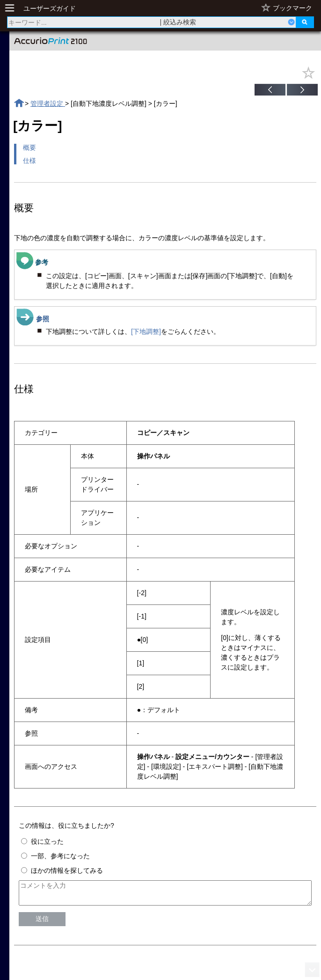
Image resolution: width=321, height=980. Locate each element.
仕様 (29, 161)
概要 (29, 147)
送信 (42, 923)
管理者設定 (48, 103)
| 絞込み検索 (178, 22)
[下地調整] (146, 332)
